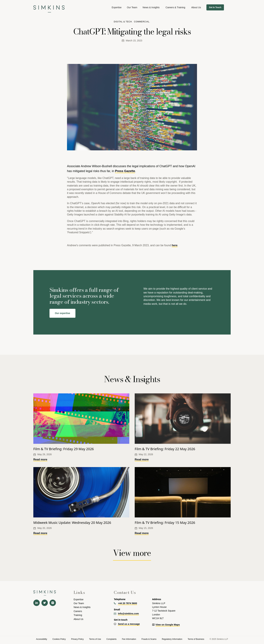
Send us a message (129, 624)
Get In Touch (215, 7)
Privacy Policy (77, 639)
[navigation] (49, 7)
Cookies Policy (59, 639)
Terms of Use (95, 639)
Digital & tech (123, 22)
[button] (117, 7)
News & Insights (151, 7)
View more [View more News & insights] (132, 553)
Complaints (111, 639)
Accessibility (42, 639)
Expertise (78, 599)
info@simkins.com (128, 614)
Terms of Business (196, 639)
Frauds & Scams (149, 639)
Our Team (132, 7)
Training (78, 615)
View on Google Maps (168, 625)
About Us (78, 619)
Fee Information (129, 639)
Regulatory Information (172, 639)
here (175, 245)
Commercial (142, 22)
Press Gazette (125, 171)
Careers (78, 611)
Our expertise (62, 313)
